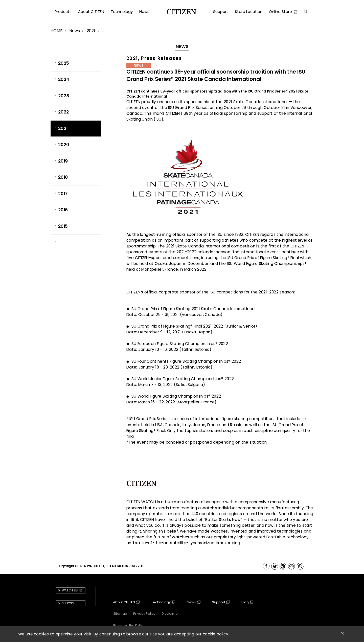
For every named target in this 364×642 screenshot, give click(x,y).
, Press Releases (160, 58)
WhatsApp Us (301, 566)
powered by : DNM (128, 625)
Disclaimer (170, 614)
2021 (91, 31)
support (68, 603)
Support (219, 602)
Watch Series (72, 590)
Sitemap (120, 614)
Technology (161, 602)
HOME (56, 31)
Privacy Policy (144, 614)
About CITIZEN (124, 602)
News (75, 31)
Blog (245, 602)
